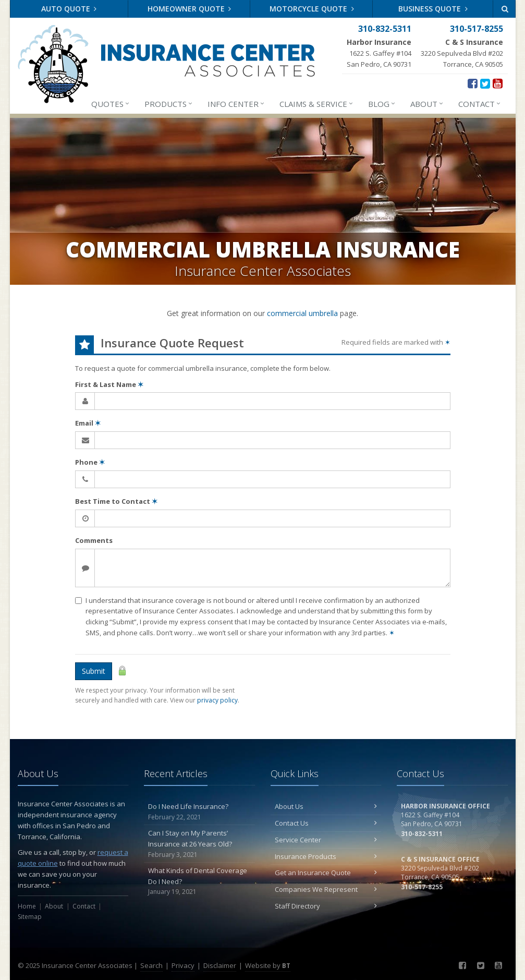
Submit (94, 671)
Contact (480, 104)
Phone (90, 462)
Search (151, 965)
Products (169, 104)
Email (88, 423)
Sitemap (30, 917)
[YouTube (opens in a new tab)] (498, 83)
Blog (382, 104)
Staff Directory (326, 906)
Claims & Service (317, 104)
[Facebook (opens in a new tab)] (473, 83)
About (427, 104)
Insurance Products (326, 856)
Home (27, 906)
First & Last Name (109, 384)
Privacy (183, 965)
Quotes (111, 104)
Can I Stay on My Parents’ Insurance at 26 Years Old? (199, 844)
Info (236, 104)
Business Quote (433, 9)
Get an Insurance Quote (326, 873)
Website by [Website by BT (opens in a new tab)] (268, 965)
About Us (326, 806)
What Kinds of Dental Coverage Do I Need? (199, 881)
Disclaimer (220, 965)
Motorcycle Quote (312, 9)
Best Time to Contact (116, 501)
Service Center (326, 840)
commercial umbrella (302, 313)
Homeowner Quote (190, 9)
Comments (94, 540)
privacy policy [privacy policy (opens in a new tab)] (217, 700)
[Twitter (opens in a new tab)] (485, 83)
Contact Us (326, 823)
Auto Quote (69, 9)
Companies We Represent (326, 889)
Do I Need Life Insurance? (199, 812)
